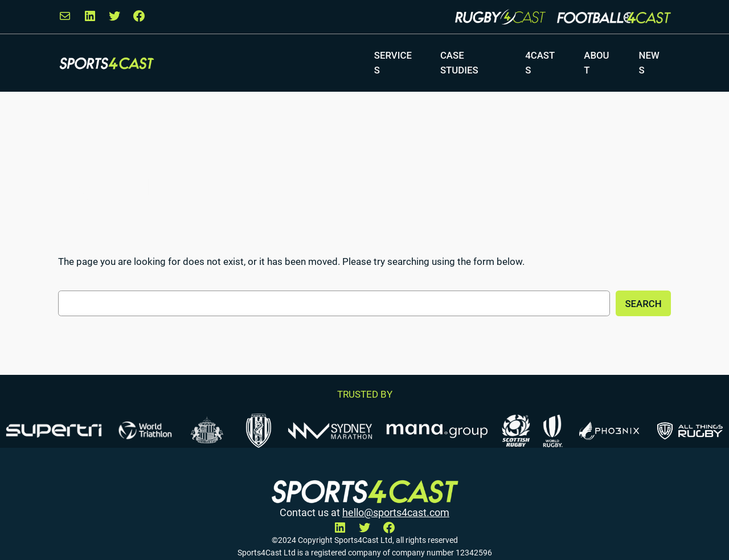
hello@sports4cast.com (396, 512)
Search (643, 304)
